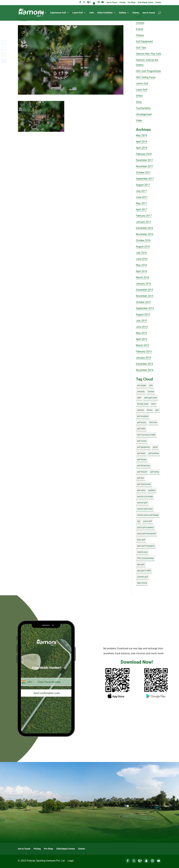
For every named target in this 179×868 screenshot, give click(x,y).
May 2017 (141, 203)
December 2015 (144, 290)
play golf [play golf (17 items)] (141, 564)
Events (158, 3)
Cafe (92, 13)
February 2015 (144, 352)
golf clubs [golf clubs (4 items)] (141, 429)
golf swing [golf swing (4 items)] (155, 472)
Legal (71, 861)
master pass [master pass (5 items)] (142, 552)
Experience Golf (58, 13)
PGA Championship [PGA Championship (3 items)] (145, 558)
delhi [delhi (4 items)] (139, 398)
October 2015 (143, 302)
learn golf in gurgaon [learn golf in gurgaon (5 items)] (146, 546)
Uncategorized (144, 114)
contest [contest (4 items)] (151, 392)
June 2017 (142, 197)
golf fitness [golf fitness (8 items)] (142, 459)
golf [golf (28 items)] (157, 410)
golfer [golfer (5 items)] (155, 447)
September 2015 (145, 308)
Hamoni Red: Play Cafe (148, 54)
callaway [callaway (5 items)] (141, 392)
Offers (139, 96)
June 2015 (142, 327)
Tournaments (143, 108)
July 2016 (141, 253)
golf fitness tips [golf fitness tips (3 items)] (144, 466)
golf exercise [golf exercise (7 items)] (154, 453)
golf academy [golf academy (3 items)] (143, 416)
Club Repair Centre (145, 3)
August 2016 (143, 247)
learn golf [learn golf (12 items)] (141, 540)
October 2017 (143, 172)
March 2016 (142, 277)
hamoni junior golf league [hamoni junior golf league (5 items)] (148, 515)
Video (139, 120)
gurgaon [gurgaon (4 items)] (152, 490)
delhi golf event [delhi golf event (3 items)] (151, 398)
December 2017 (144, 160)
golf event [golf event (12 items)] (141, 453)
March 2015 (142, 345)
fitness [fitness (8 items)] (150, 410)
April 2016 (141, 271)
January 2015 (143, 358)
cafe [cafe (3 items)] (151, 385)
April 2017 (141, 210)
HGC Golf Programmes (148, 71)
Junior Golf (142, 83)
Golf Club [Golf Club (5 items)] (153, 422)
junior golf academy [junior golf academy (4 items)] (145, 527)
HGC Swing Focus (146, 77)
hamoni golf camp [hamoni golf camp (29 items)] (145, 509)
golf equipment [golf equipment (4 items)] (143, 447)
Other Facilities (105, 13)
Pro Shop (132, 3)
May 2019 (141, 135)
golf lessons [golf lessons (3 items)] (142, 472)
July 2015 (141, 321)
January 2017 (143, 222)
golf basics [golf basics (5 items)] (142, 422)
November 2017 (145, 166)
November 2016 (145, 234)
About (41, 13)
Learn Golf (78, 13)
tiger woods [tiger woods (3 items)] (142, 583)
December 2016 (144, 228)
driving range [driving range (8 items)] (143, 404)
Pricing (122, 3)
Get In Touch (112, 3)
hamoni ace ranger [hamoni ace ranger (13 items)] (145, 497)
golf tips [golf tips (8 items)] (141, 478)
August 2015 (143, 314)
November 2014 (145, 370)
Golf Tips (141, 48)
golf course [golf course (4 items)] (142, 441)
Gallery (122, 13)
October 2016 (143, 240)
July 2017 (141, 191)
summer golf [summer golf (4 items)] (142, 577)
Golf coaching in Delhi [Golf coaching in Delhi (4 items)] (146, 435)
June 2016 (142, 259)
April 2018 (141, 148)
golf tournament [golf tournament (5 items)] (144, 484)
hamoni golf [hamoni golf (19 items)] (142, 503)
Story (139, 102)
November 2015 (145, 296)
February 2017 (144, 216)
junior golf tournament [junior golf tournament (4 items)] (147, 534)
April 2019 (141, 142)
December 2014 (144, 364)
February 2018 (144, 154)
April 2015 (141, 339)
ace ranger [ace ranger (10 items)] (142, 385)
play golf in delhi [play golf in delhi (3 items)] (144, 571)
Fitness (140, 35)
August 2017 (143, 185)
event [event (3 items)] (153, 404)
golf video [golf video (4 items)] (141, 490)
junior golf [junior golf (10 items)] (148, 521)
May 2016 (141, 265)
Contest (140, 23)
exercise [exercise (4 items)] (140, 410)
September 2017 (145, 179)
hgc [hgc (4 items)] (139, 521)
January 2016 (143, 284)
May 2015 (141, 333)
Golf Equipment (144, 41)
